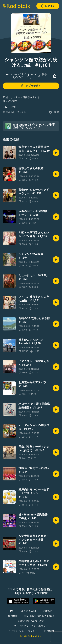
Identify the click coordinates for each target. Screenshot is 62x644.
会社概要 (47, 611)
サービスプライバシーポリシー (31, 626)
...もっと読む (9, 107)
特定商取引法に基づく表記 (39, 616)
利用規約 (49, 631)
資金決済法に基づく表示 (31, 621)
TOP (12, 611)
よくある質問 (29, 611)
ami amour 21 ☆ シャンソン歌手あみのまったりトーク (26, 76)
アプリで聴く (31, 86)
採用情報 (13, 616)
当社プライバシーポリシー (23, 631)
